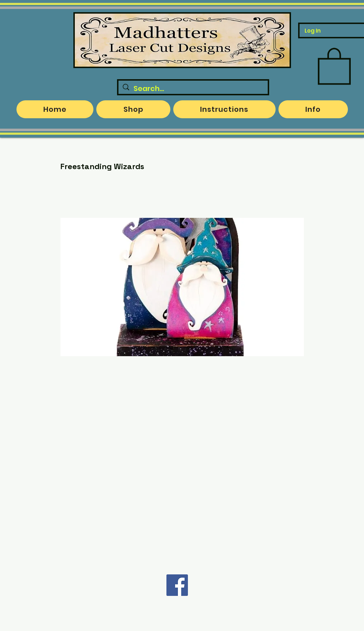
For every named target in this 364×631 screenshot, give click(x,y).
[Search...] (193, 89)
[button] (334, 65)
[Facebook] (177, 585)
